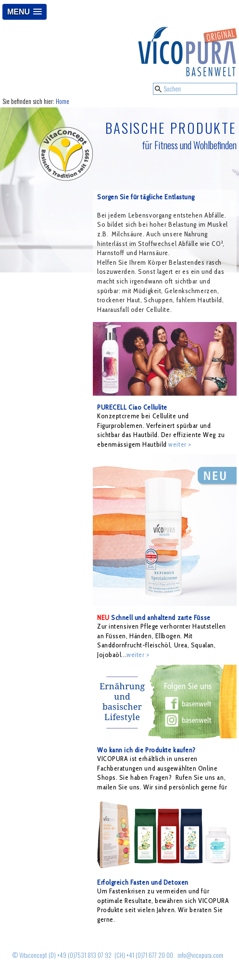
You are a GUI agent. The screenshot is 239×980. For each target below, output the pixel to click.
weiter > (180, 444)
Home (63, 101)
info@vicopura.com (200, 955)
